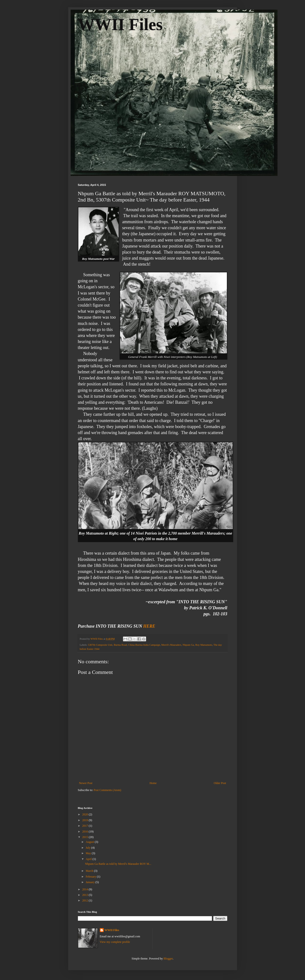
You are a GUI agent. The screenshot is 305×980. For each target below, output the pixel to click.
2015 (85, 837)
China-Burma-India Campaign (144, 645)
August (90, 842)
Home (153, 783)
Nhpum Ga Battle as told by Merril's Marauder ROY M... (118, 864)
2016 (85, 832)
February (91, 877)
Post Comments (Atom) (108, 790)
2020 (85, 814)
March (90, 871)
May (89, 853)
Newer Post (86, 783)
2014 (85, 889)
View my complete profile (115, 942)
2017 (85, 826)
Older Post (220, 783)
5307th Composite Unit (100, 645)
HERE (149, 626)
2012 (85, 900)
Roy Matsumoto (204, 645)
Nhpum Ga (188, 645)
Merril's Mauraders (171, 645)
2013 (85, 895)
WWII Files (120, 24)
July (88, 848)
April (89, 859)
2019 (85, 820)
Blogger (168, 959)
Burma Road (120, 645)
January (90, 882)
